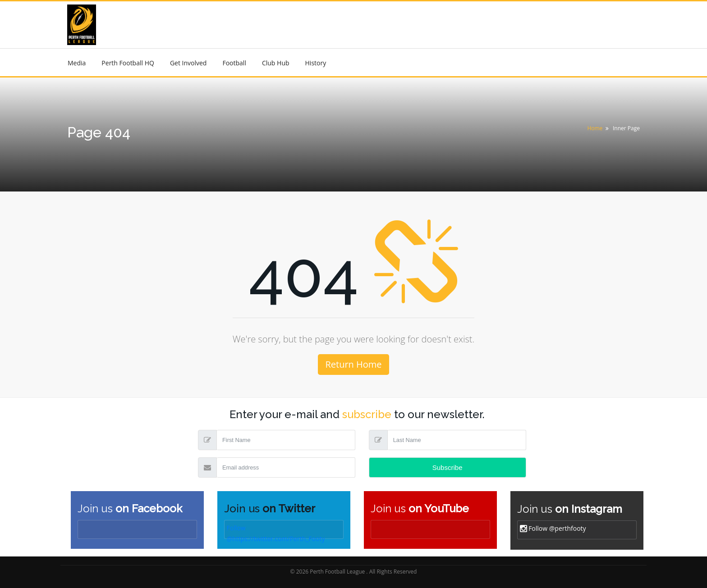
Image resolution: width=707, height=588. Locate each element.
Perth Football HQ (128, 63)
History (316, 63)
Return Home (353, 364)
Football (234, 63)
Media (77, 63)
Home (595, 128)
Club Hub (276, 63)
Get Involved (188, 63)
